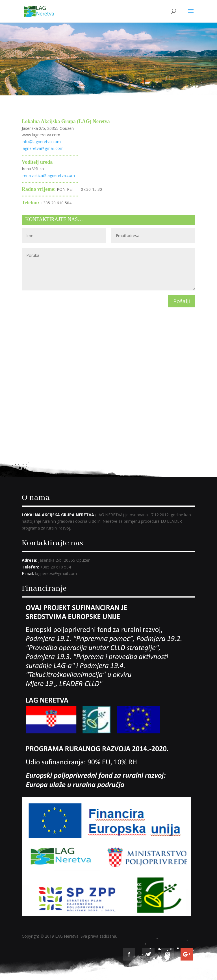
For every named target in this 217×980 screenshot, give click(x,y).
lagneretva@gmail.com (43, 148)
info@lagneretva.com (41, 142)
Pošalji (182, 301)
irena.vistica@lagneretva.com (48, 175)
